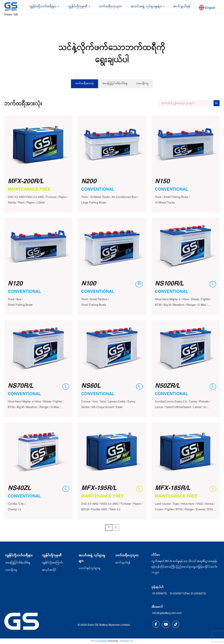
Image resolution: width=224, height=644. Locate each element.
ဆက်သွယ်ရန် (182, 7)
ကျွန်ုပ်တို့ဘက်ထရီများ (44, 7)
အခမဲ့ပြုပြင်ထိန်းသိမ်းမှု (115, 84)
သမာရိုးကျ (11, 570)
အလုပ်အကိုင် (49, 570)
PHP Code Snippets (99, 641)
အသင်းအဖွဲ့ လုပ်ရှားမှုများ (148, 7)
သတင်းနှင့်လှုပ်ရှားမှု (90, 568)
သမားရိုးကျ (142, 84)
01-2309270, (160, 594)
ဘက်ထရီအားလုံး (85, 84)
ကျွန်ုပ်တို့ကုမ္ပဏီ (79, 7)
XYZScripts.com (126, 641)
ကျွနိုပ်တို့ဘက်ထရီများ (19, 556)
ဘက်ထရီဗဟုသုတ (110, 7)
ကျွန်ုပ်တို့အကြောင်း (52, 563)
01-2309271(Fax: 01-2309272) (188, 594)
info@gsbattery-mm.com (167, 613)
